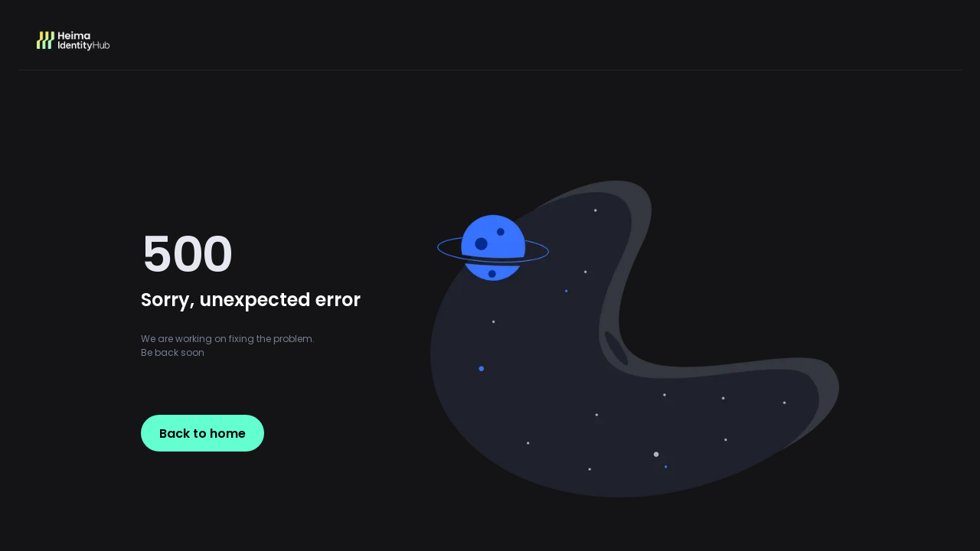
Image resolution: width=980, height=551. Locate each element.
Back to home (203, 434)
